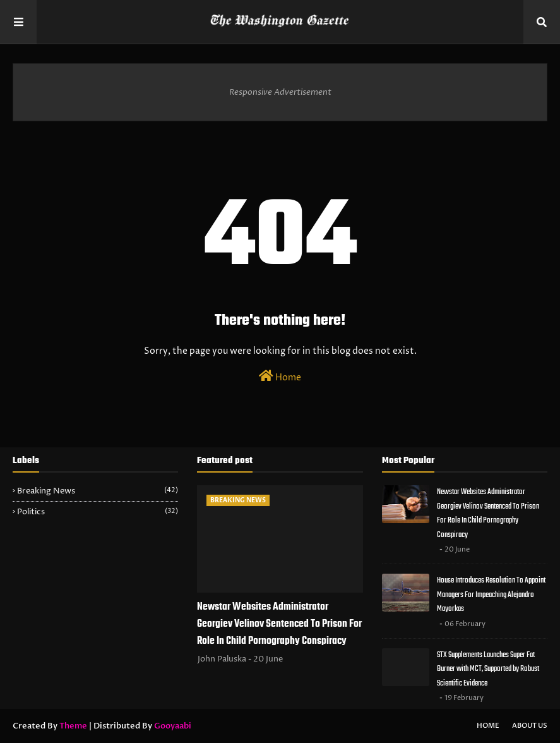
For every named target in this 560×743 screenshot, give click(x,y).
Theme (73, 726)
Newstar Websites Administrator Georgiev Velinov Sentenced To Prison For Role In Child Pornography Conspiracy (279, 624)
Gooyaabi (173, 726)
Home (280, 377)
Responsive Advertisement (280, 92)
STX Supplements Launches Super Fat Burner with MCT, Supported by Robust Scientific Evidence (488, 669)
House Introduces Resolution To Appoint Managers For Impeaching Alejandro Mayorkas (491, 595)
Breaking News (98, 491)
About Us (530, 726)
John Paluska (222, 659)
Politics (98, 512)
